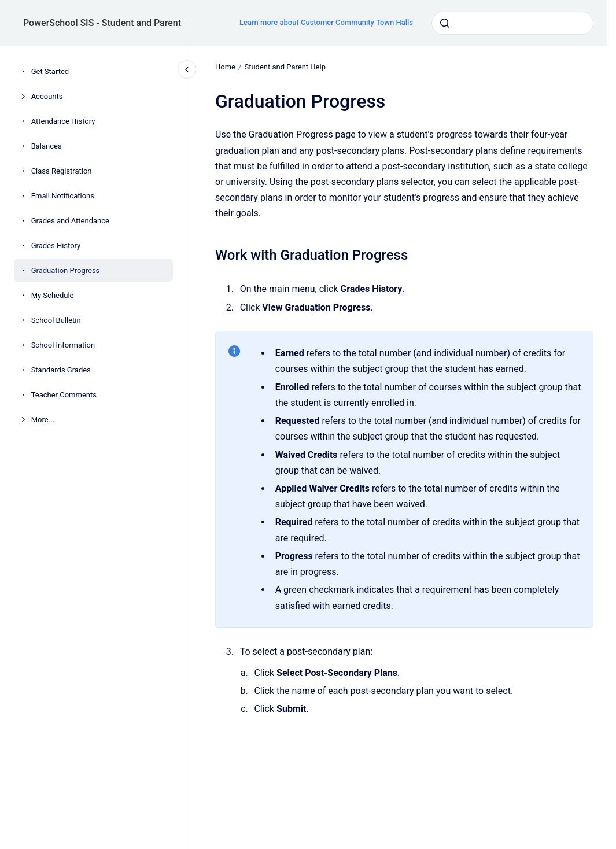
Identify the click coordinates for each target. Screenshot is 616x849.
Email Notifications (63, 196)
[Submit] (445, 23)
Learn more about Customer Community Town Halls (326, 22)
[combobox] (512, 23)
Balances (47, 146)
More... (43, 420)
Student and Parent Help (285, 67)
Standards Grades (61, 370)
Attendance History (63, 121)
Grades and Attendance (70, 221)
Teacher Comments (64, 395)
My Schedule (53, 295)
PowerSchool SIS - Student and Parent (102, 23)
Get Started (50, 71)
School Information (63, 345)
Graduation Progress (66, 270)
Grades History (56, 246)
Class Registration (62, 171)
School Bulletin (56, 320)
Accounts (47, 96)
